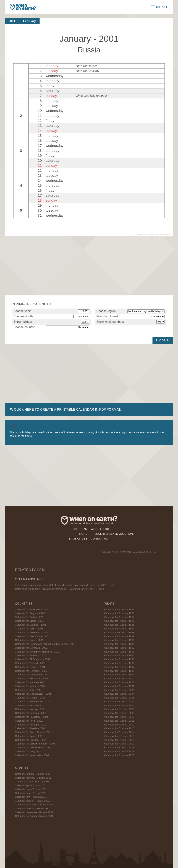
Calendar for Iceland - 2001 (30, 682)
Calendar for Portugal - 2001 (31, 725)
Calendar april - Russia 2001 (31, 785)
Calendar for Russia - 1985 (119, 621)
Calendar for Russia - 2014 (119, 732)
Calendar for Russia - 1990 (119, 640)
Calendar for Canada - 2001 (31, 625)
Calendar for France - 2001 (30, 667)
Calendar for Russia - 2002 (119, 686)
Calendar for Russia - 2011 (119, 721)
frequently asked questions (113, 534)
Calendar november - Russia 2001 (34, 812)
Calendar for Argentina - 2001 (31, 609)
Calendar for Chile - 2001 (29, 629)
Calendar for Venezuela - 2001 (32, 755)
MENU (159, 7)
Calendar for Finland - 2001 (30, 663)
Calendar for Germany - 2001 (31, 671)
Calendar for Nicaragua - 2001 (32, 705)
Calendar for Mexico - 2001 (30, 698)
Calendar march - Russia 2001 (32, 781)
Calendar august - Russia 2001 (32, 801)
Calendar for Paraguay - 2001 (32, 717)
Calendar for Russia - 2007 (119, 705)
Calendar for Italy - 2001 (28, 690)
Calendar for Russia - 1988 (119, 632)
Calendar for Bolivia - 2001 (30, 617)
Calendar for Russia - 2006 (119, 702)
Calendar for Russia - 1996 (119, 663)
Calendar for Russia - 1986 (119, 625)
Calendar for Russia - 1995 (119, 659)
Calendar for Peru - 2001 (29, 721)
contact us (99, 539)
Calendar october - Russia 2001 (33, 808)
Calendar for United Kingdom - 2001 (35, 744)
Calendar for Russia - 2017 (119, 744)
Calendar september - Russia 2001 (34, 805)
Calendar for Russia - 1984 (119, 617)
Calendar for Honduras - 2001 (32, 678)
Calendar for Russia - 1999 (119, 675)
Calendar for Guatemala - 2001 (32, 675)
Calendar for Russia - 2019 (119, 751)
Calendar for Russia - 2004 (119, 694)
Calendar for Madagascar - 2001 (33, 694)
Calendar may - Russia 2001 (31, 789)
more (83, 534)
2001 (12, 21)
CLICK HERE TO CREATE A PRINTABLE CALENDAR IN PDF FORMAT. (68, 410)
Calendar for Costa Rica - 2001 (32, 636)
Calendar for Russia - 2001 (30, 728)
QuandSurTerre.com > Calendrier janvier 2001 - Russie (74, 589)
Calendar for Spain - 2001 (29, 736)
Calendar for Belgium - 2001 (31, 613)
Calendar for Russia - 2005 (119, 698)
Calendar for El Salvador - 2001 (33, 659)
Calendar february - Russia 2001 (33, 778)
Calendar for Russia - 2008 (119, 709)
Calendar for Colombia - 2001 (31, 632)
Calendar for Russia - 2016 (119, 740)
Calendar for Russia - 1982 (119, 609)
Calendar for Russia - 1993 (119, 652)
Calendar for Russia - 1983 (119, 613)
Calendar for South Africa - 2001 (33, 732)
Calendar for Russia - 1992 (119, 648)
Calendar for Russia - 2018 (119, 748)
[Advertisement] (89, 266)
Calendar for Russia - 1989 (119, 636)
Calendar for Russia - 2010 (119, 717)
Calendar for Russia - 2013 (119, 728)
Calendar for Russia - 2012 (119, 725)
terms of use (77, 539)
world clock (101, 529)
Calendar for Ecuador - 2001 (31, 655)
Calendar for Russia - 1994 (119, 655)
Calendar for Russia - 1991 (119, 644)
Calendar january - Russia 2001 (33, 774)
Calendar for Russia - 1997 (119, 667)
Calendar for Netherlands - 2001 (33, 702)
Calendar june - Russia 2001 (31, 793)
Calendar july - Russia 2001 (30, 797)
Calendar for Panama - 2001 (31, 713)
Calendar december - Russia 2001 (34, 816)
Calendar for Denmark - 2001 (31, 648)
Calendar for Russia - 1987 (119, 629)
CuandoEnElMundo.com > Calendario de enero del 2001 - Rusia (79, 585)
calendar (80, 529)
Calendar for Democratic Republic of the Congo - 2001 (45, 644)
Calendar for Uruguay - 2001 (31, 751)
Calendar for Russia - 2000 (119, 678)
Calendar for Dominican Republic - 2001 (37, 652)
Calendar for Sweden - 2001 (31, 740)
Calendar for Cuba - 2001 (29, 640)
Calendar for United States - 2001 (34, 748)
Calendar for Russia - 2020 (119, 755)
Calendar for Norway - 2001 (30, 709)
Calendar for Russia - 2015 (119, 736)
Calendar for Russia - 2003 (119, 690)
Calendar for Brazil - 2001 (29, 621)
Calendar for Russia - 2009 (119, 713)
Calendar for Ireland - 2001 (30, 686)
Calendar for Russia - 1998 (119, 671)
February (29, 21)
